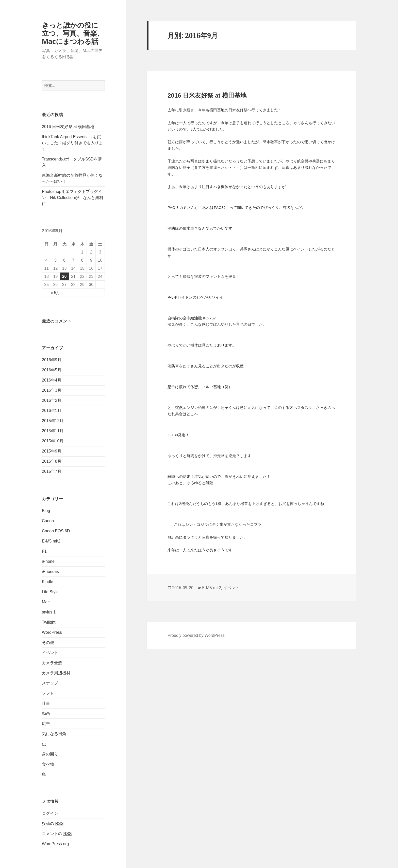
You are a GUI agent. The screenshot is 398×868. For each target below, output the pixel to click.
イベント (50, 653)
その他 (48, 643)
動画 (46, 713)
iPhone (48, 561)
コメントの (57, 834)
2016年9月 (52, 360)
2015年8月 (52, 461)
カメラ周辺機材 (56, 673)
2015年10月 (53, 441)
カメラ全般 (52, 663)
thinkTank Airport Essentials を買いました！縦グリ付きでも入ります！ (72, 143)
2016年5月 (52, 370)
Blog (46, 511)
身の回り (50, 754)
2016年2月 (52, 400)
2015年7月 (52, 471)
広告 (46, 724)
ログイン (50, 813)
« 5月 (55, 293)
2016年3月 (52, 390)
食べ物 (48, 764)
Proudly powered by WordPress (196, 635)
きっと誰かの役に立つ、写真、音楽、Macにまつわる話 (73, 33)
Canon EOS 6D (56, 531)
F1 (44, 551)
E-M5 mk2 (51, 541)
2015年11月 (53, 431)
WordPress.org (55, 844)
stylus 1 (49, 612)
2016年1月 (52, 411)
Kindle (47, 582)
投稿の (53, 824)
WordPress (52, 632)
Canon (48, 521)
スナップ (50, 683)
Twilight (49, 622)
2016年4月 (52, 380)
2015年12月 (53, 421)
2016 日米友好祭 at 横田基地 (68, 127)
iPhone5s (50, 572)
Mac (46, 602)
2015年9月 (52, 451)
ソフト (48, 693)
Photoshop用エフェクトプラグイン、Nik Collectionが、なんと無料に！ (73, 198)
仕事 (46, 703)
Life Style (50, 592)
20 (64, 276)
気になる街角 (54, 734)
